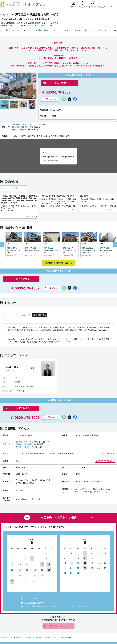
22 (46, 542)
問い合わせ (89, 90)
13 (105, 532)
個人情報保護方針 (77, 623)
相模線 (15, 121)
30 (52, 547)
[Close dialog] (73, 143)
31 (12, 552)
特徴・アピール (12, 30)
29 (46, 547)
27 (105, 542)
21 (39, 542)
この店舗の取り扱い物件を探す (57, 254)
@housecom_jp (23, 297)
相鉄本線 (16, 118)
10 (12, 537)
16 (52, 537)
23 (52, 542)
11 (19, 537)
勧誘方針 (66, 623)
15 (46, 537)
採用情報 (49, 626)
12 (25, 537)
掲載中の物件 (42, 30)
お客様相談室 (106, 623)
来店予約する (60, 87)
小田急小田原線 (18, 115)
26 (25, 547)
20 (105, 537)
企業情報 (41, 626)
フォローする (43, 297)
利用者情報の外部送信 (92, 623)
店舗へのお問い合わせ (53, 623)
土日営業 (14, 179)
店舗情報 (102, 30)
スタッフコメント (72, 30)
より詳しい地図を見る (106, 427)
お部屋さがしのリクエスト (36, 623)
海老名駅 (31, 115)
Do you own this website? (51, 152)
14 (65, 537)
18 (19, 542)
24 (12, 547)
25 (19, 547)
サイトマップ (32, 626)
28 (39, 547)
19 (25, 542)
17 (12, 542)
